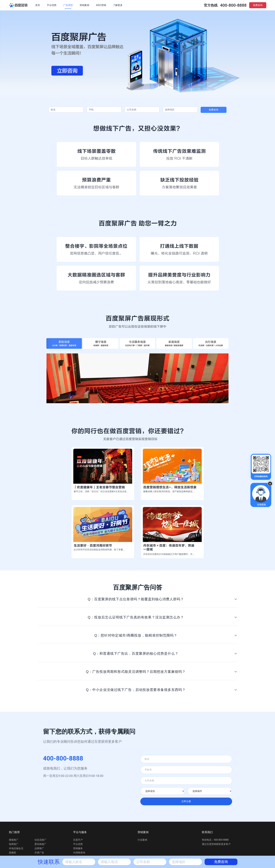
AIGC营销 (101, 5)
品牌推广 (39, 848)
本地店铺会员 (16, 848)
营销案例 (84, 5)
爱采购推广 (41, 844)
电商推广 (14, 844)
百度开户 (78, 840)
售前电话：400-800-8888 (215, 840)
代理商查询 (79, 853)
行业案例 (142, 840)
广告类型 (68, 5)
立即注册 (186, 801)
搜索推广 (14, 840)
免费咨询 (258, 5)
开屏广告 (39, 853)
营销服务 (78, 848)
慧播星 (12, 853)
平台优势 (52, 5)
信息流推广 (41, 840)
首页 (38, 5)
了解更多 (118, 5)
